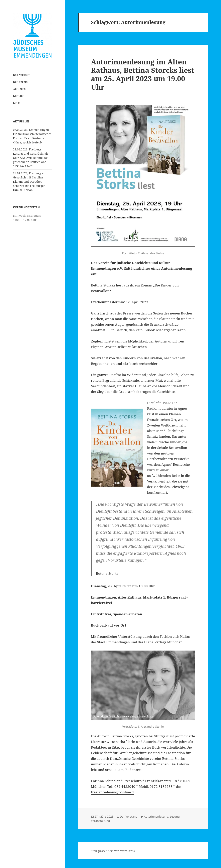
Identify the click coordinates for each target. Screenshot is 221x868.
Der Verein (20, 82)
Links (17, 103)
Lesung (175, 816)
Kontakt (18, 96)
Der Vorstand (129, 816)
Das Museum (22, 75)
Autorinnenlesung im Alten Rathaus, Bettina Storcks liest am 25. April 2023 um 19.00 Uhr (143, 74)
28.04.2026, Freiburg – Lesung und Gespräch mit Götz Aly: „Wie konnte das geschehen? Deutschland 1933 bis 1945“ (31, 158)
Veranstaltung (100, 821)
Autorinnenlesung (156, 816)
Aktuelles (19, 89)
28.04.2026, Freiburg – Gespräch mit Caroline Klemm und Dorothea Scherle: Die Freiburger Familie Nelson (29, 182)
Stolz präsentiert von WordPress (113, 851)
